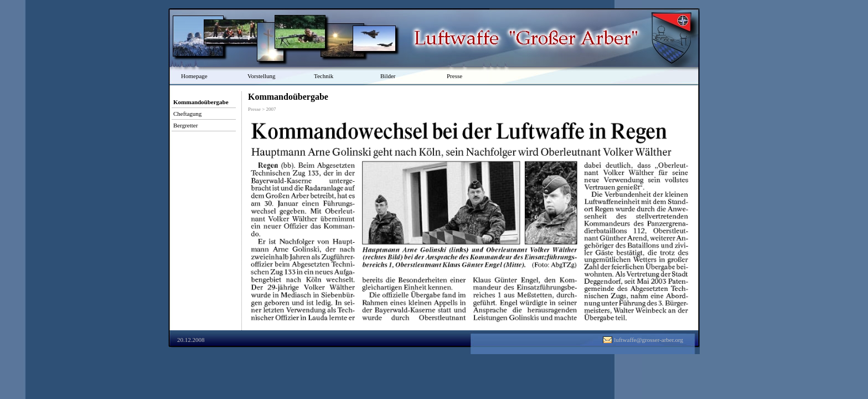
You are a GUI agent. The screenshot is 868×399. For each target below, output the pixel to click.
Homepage (194, 76)
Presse (454, 76)
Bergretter (185, 125)
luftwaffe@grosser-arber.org (649, 340)
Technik (324, 76)
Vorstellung (262, 76)
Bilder (388, 76)
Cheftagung (187, 114)
